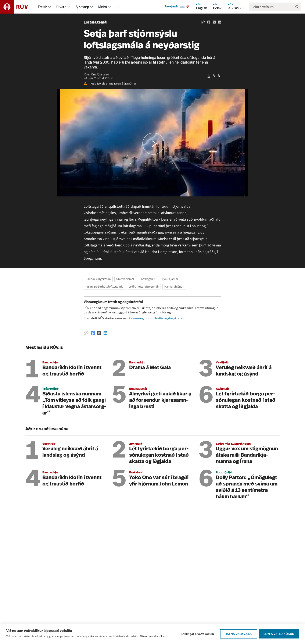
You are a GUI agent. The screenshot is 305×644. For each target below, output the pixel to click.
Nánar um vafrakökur (152, 636)
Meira (103, 7)
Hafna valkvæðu (239, 634)
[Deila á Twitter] (214, 22)
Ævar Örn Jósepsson (97, 75)
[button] (153, 144)
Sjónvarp (82, 7)
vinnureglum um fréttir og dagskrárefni (159, 318)
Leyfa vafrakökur (279, 634)
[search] (273, 7)
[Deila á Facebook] (209, 22)
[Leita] (297, 7)
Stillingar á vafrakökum (198, 634)
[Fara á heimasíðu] (18, 7)
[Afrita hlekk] (203, 22)
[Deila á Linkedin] (220, 22)
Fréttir (42, 7)
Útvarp (61, 7)
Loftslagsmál (96, 23)
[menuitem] (50, 7)
